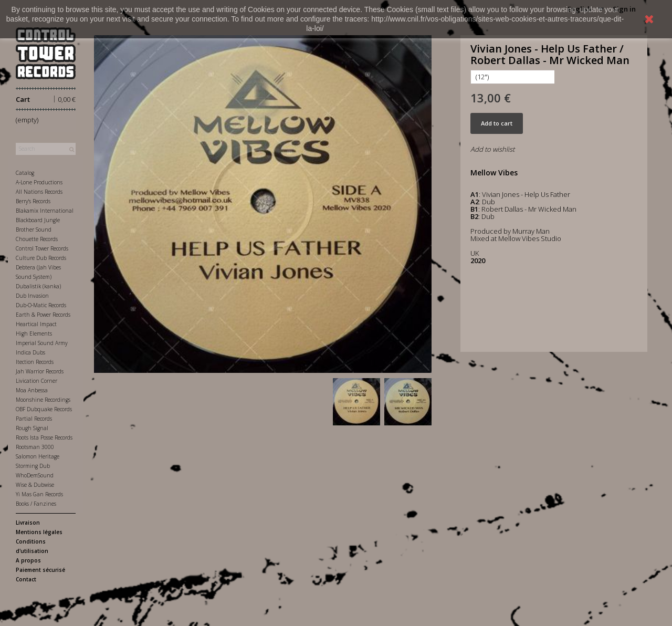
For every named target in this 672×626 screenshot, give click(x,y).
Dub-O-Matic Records (41, 305)
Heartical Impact (36, 324)
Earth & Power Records (43, 315)
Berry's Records (33, 201)
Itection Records (35, 362)
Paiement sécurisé (40, 570)
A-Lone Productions (39, 182)
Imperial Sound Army (42, 343)
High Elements (34, 333)
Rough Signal (32, 428)
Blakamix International (45, 211)
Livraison (28, 523)
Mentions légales (39, 532)
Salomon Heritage (38, 456)
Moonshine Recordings (43, 400)
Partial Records (34, 419)
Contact (26, 579)
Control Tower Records (42, 248)
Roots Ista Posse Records (44, 437)
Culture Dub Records (41, 258)
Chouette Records (37, 239)
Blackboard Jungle (38, 220)
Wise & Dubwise (35, 485)
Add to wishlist (492, 149)
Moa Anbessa (32, 390)
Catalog (25, 173)
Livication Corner (36, 381)
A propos (28, 560)
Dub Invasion (32, 296)
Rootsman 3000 (35, 447)
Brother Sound (34, 229)
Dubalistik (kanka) (38, 286)
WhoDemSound (35, 475)
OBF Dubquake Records (44, 409)
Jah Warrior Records (40, 371)
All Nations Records (39, 192)
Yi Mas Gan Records (39, 494)
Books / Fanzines (36, 504)
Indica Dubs (30, 352)
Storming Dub (33, 466)
